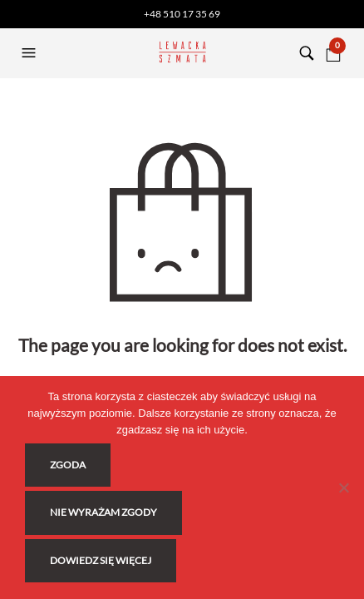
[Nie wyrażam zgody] (343, 488)
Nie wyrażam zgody (103, 512)
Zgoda (68, 465)
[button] (31, 53)
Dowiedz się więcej (101, 560)
